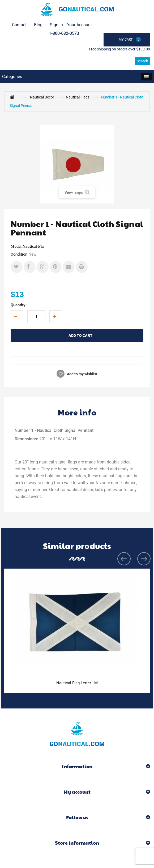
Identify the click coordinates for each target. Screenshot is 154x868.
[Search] (77, 61)
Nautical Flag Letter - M (77, 683)
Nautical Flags (78, 97)
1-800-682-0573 (64, 33)
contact (19, 25)
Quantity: (19, 305)
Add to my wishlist (82, 374)
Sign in (56, 25)
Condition (19, 254)
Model (16, 246)
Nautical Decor (42, 97)
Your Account (79, 25)
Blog (38, 25)
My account (77, 792)
